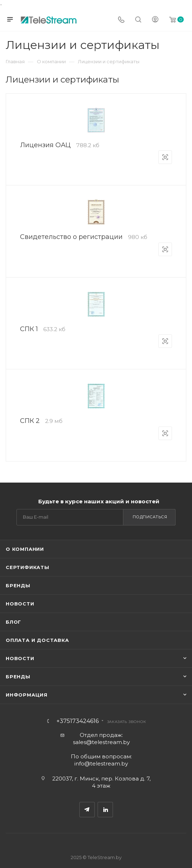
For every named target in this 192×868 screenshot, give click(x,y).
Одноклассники (105, 810)
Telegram (87, 810)
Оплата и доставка (37, 640)
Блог (13, 622)
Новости (20, 604)
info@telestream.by (101, 764)
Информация (27, 695)
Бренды (18, 585)
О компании (25, 549)
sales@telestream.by (101, 742)
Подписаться (150, 517)
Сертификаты (28, 567)
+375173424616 (78, 721)
